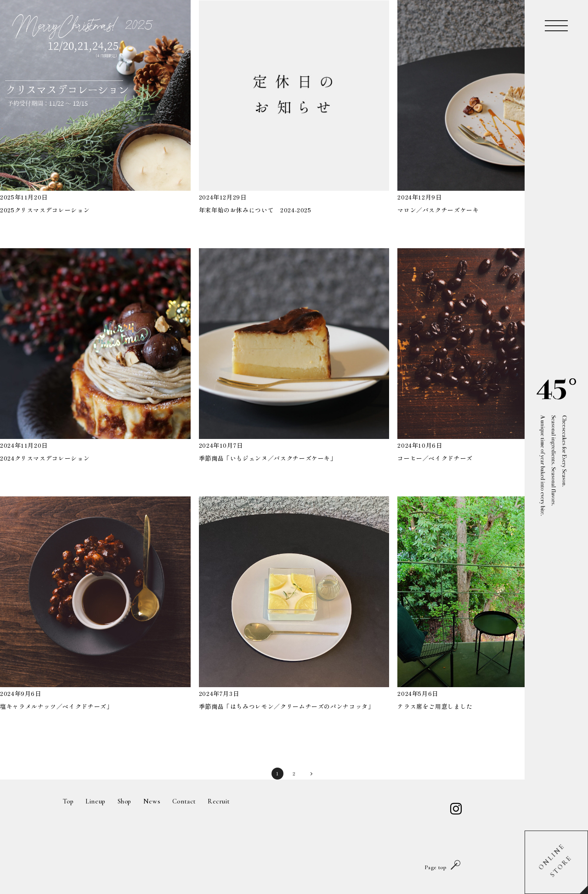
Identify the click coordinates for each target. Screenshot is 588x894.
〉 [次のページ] (311, 773)
